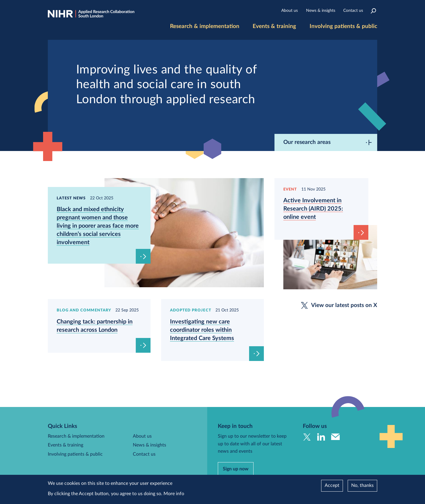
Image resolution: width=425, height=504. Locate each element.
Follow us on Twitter (307, 437)
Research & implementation (205, 26)
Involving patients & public (343, 26)
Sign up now (236, 469)
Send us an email (335, 437)
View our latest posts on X (344, 305)
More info (174, 494)
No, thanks (362, 485)
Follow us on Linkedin (321, 437)
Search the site (373, 11)
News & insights (321, 11)
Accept (332, 485)
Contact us (353, 11)
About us (290, 11)
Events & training (274, 26)
